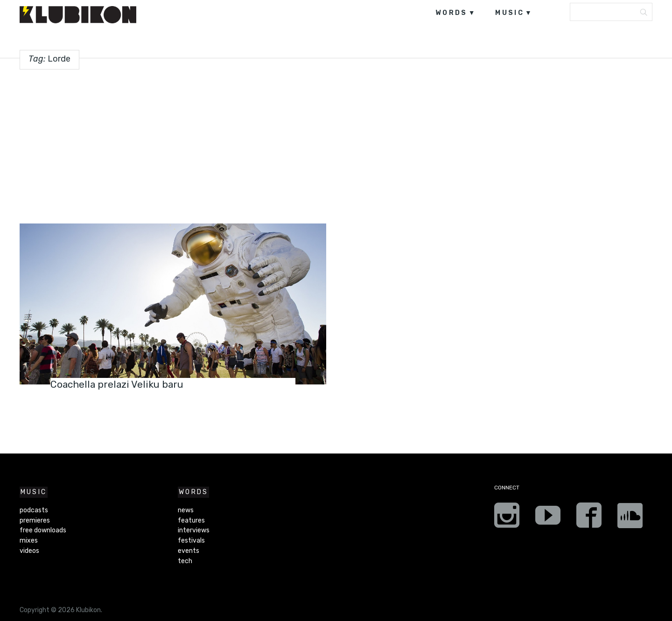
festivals (73, 372)
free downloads (43, 530)
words (451, 13)
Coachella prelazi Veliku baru (122, 384)
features (191, 520)
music (510, 13)
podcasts (34, 510)
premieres (35, 520)
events (189, 551)
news (186, 510)
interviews (194, 530)
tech (185, 561)
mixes (29, 541)
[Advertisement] (336, 143)
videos (29, 551)
